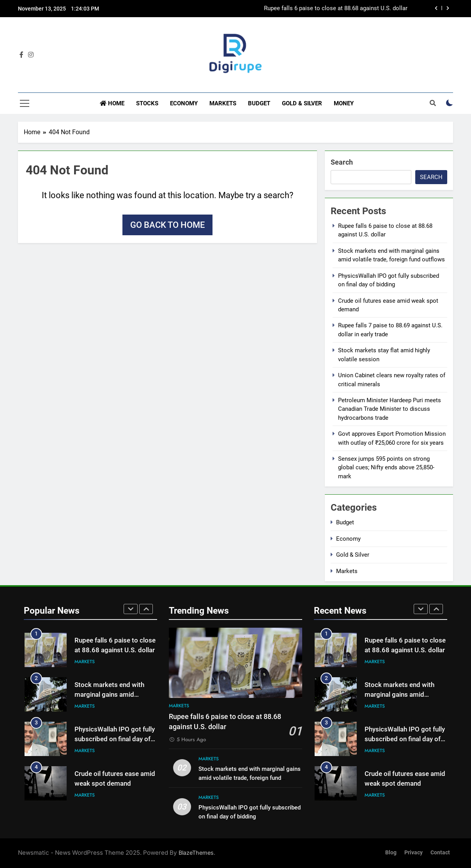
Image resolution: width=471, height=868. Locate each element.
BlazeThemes (196, 853)
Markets (223, 103)
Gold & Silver (302, 103)
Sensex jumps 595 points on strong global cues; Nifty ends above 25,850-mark (386, 468)
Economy (184, 103)
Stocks (147, 103)
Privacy (413, 853)
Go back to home (167, 225)
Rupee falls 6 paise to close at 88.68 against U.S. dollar (336, 9)
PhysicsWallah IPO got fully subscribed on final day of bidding (115, 739)
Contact (440, 853)
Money (344, 103)
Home (112, 103)
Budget (259, 103)
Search (342, 162)
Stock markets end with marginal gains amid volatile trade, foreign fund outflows (250, 778)
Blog (391, 853)
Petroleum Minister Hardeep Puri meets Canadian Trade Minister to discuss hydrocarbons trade (390, 409)
